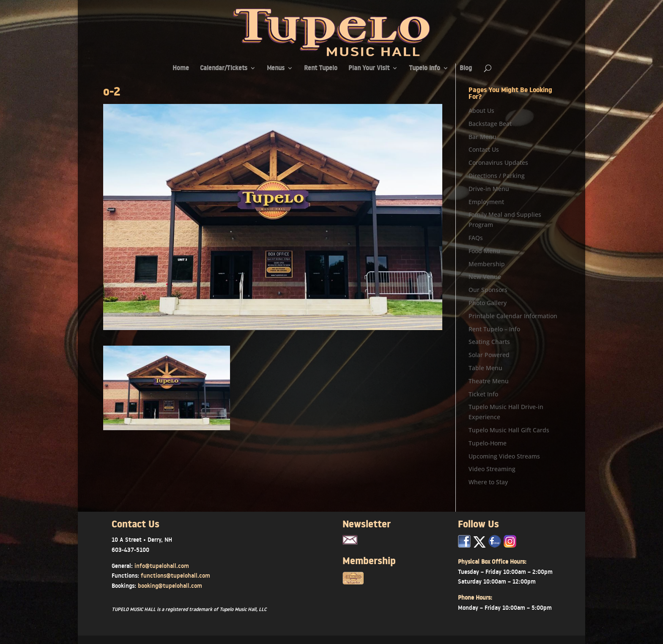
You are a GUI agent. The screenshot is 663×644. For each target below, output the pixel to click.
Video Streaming (492, 469)
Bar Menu (482, 137)
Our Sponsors (488, 290)
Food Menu (484, 251)
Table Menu (485, 368)
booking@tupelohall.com (170, 586)
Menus (276, 69)
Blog (466, 69)
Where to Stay (488, 482)
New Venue (485, 277)
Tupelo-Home (488, 443)
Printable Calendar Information (513, 316)
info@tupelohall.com (162, 566)
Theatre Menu (489, 381)
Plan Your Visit (369, 69)
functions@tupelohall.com (175, 576)
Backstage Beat (490, 124)
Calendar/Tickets (224, 69)
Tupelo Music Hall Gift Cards (509, 430)
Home (181, 69)
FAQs (476, 238)
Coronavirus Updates (498, 162)
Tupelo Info (425, 69)
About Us (481, 111)
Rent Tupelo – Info (494, 329)
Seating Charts (489, 342)
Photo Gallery (488, 303)
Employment (486, 202)
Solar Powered (489, 355)
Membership (487, 264)
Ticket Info (483, 394)
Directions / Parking (497, 176)
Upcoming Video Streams (504, 456)
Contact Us (484, 149)
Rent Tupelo (321, 69)
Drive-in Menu (489, 189)
